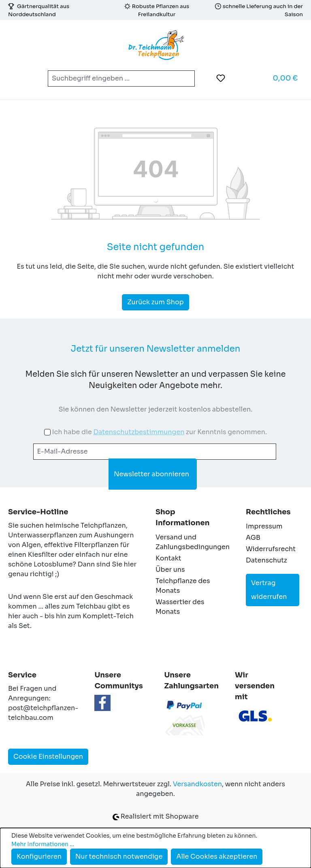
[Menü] (20, 79)
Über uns (170, 570)
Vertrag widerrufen (269, 590)
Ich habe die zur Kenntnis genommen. (159, 432)
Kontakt (168, 558)
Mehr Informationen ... (43, 844)
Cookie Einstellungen (48, 757)
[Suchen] (185, 79)
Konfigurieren (39, 856)
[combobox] (112, 79)
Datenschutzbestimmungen (139, 432)
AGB (253, 538)
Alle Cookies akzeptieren (217, 856)
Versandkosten (197, 784)
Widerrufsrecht (271, 549)
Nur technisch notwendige (119, 856)
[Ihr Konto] (241, 78)
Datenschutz (266, 560)
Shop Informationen (183, 517)
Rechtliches (268, 512)
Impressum (264, 526)
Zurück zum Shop (155, 302)
